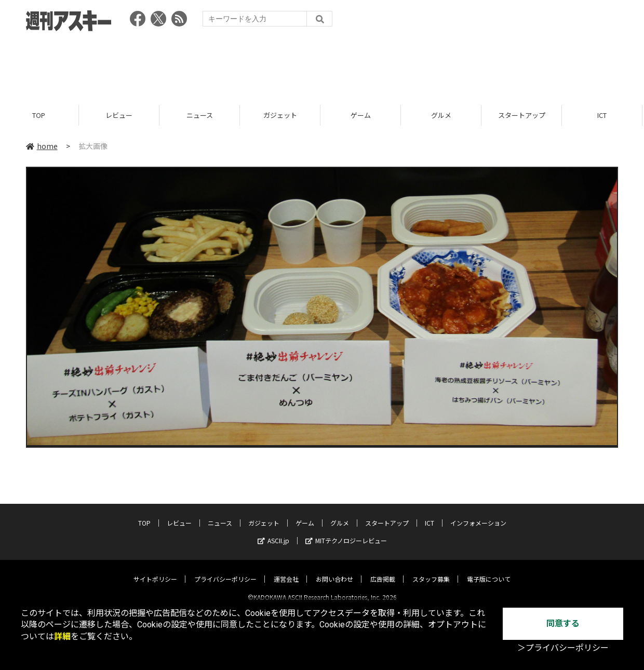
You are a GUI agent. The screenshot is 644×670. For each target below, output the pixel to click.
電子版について (489, 570)
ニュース (201, 116)
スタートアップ (523, 116)
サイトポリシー (155, 570)
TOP (40, 116)
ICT (603, 116)
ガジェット (282, 116)
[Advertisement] (322, 65)
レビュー (120, 116)
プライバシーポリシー (225, 570)
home (42, 146)
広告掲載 (383, 570)
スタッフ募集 (431, 570)
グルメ (443, 116)
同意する (563, 624)
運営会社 (286, 570)
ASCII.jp (273, 532)
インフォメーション (478, 514)
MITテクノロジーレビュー (346, 532)
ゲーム (362, 116)
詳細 (62, 636)
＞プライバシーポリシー (563, 648)
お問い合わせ (334, 570)
